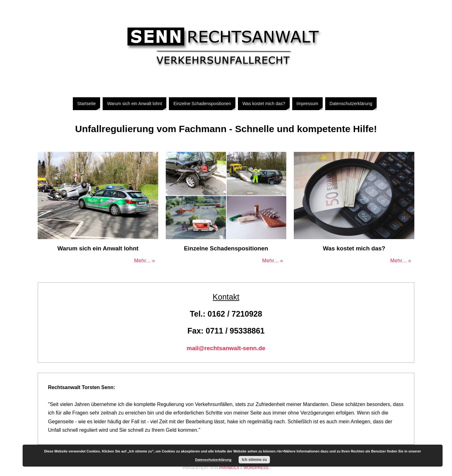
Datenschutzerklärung (213, 460)
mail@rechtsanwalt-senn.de (226, 348)
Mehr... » (145, 261)
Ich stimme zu (254, 460)
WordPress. (256, 468)
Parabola (229, 468)
